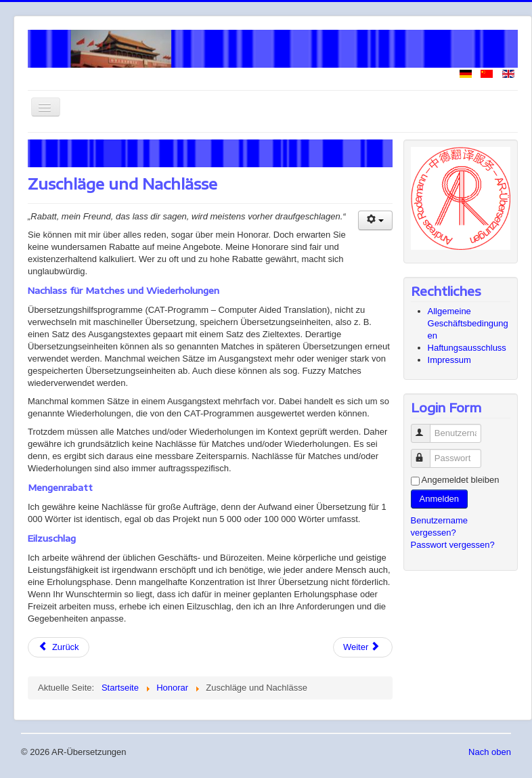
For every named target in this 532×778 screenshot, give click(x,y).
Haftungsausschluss (467, 348)
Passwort (427, 453)
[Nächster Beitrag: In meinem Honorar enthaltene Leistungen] (363, 647)
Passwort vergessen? (453, 545)
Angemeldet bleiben (461, 480)
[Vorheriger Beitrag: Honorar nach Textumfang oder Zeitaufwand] (59, 647)
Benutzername (427, 428)
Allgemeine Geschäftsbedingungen (468, 323)
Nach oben (490, 752)
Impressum (449, 360)
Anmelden (440, 499)
